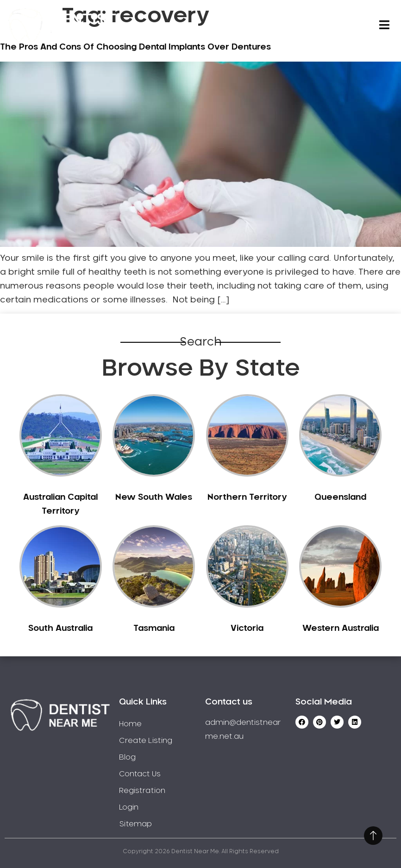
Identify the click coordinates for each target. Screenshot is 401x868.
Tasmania (154, 629)
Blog (127, 757)
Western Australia (341, 629)
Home (130, 724)
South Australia (60, 629)
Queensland (340, 497)
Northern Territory (247, 497)
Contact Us (140, 774)
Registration (142, 791)
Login (129, 807)
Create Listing (146, 741)
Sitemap (135, 824)
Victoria (247, 629)
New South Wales (154, 497)
